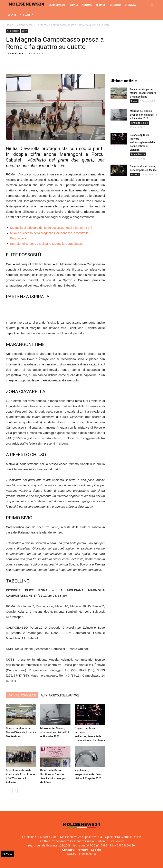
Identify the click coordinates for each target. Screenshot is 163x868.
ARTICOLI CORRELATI (22, 695)
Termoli (101, 5)
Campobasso (57, 5)
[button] (152, 5)
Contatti (68, 850)
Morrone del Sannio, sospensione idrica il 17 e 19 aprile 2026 (55, 732)
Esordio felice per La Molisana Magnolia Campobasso (47, 244)
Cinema (135, 174)
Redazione (16, 53)
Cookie (96, 850)
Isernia (73, 5)
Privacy (83, 850)
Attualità (26, 15)
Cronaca (130, 5)
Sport (25, 31)
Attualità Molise (139, 123)
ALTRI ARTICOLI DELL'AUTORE (60, 695)
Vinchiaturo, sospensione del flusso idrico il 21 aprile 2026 (89, 774)
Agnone (87, 5)
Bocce (134, 101)
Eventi (12, 15)
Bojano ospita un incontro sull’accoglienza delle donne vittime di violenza (142, 142)
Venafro (115, 5)
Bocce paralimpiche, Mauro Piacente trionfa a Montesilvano (21, 732)
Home (9, 25)
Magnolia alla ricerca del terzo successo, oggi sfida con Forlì (51, 228)
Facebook (85, 854)
